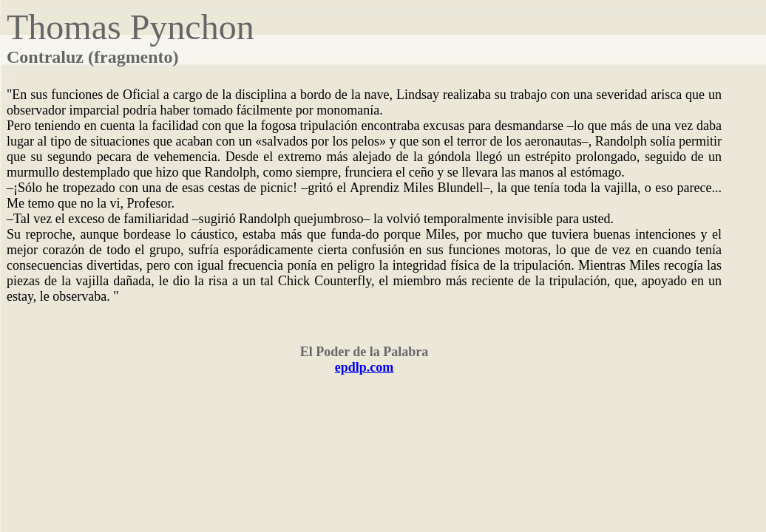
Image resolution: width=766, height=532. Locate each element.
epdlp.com (365, 367)
